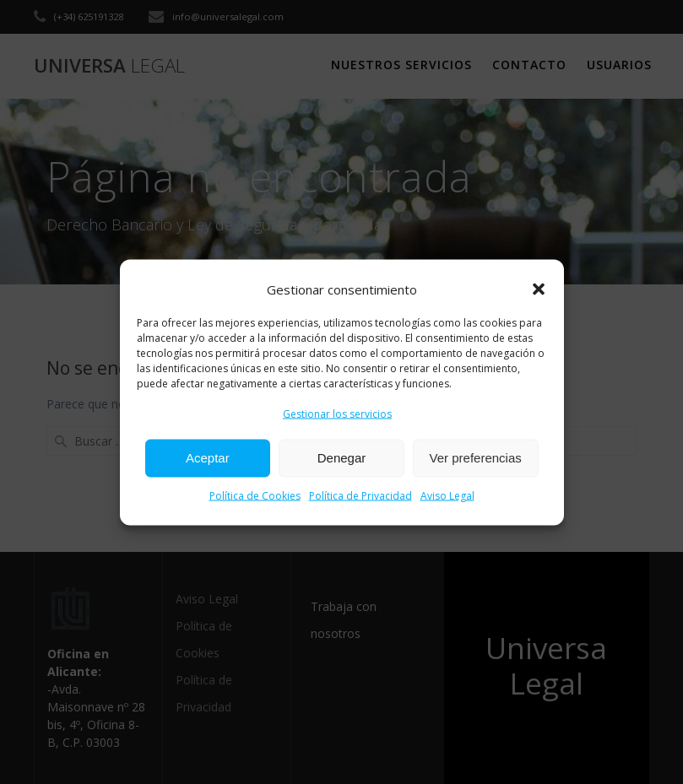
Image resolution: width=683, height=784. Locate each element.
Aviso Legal (447, 495)
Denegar (342, 458)
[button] (539, 289)
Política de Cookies (255, 495)
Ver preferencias (476, 458)
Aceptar (208, 458)
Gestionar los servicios (337, 413)
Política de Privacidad (360, 495)
